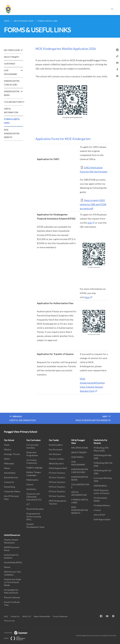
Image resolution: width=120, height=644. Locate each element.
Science (30, 484)
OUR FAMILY (10, 64)
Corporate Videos (12, 491)
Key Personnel (55, 449)
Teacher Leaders (56, 459)
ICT (28, 504)
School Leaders (56, 445)
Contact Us (9, 482)
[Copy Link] (117, 56)
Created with (18, 633)
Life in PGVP (99, 515)
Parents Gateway (12, 597)
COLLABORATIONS (14, 102)
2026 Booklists (100, 486)
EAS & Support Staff (58, 468)
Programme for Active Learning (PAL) (34, 516)
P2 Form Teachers (57, 477)
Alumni (7, 567)
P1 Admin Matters (102, 505)
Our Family (54, 440)
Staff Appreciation (102, 519)
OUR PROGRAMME (14, 72)
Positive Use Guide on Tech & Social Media (12, 582)
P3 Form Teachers (57, 482)
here (87, 297)
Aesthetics (31, 489)
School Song (9, 487)
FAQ (6, 616)
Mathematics (32, 480)
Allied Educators (56, 463)
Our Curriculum (33, 440)
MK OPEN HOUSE (14, 50)
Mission (8, 449)
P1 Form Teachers (57, 473)
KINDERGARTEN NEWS (14, 93)
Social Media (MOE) (13, 562)
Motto (7, 459)
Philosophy (9, 463)
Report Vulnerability (42, 616)
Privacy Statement (60, 616)
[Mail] (117, 61)
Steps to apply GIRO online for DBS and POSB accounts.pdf (93, 204)
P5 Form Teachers (57, 491)
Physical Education (35, 509)
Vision (7, 445)
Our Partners (55, 454)
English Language (34, 468)
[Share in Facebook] (117, 68)
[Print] (117, 50)
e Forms (97, 510)
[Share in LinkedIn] (117, 74)
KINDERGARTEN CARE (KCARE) (12, 83)
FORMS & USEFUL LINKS (12, 121)
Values (7, 468)
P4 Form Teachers (57, 487)
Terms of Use (9, 621)
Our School (9, 440)
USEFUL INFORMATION (11, 111)
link (90, 223)
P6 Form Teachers (57, 496)
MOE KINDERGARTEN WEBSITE (12, 134)
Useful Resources (12, 535)
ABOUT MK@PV (11, 57)
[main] (60, 219)
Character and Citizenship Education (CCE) (34, 497)
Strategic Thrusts (12, 454)
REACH (26, 616)
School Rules (10, 473)
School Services (11, 477)
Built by (16, 638)
